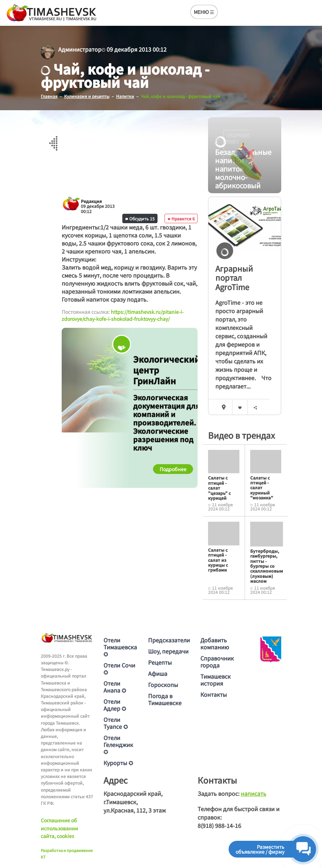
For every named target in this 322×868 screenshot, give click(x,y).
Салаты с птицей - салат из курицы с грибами (218, 560)
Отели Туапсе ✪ (116, 723)
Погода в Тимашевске (165, 699)
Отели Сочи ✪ (119, 669)
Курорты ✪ (118, 763)
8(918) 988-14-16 (219, 825)
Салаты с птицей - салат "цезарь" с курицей (219, 488)
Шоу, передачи (168, 651)
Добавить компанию (215, 643)
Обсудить (140, 218)
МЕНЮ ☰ (204, 12)
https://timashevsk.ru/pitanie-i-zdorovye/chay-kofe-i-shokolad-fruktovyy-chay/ (123, 315)
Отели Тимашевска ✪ (120, 647)
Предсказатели (169, 640)
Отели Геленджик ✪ (118, 745)
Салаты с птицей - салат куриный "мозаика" (262, 488)
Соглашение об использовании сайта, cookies (59, 828)
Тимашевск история (216, 680)
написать (254, 793)
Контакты (214, 694)
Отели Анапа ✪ (115, 687)
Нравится (181, 218)
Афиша (158, 673)
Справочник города (217, 662)
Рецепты (160, 662)
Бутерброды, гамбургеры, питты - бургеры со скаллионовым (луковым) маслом (267, 566)
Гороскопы (163, 685)
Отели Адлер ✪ (115, 705)
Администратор (80, 49)
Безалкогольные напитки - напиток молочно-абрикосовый (239, 161)
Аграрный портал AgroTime (234, 277)
